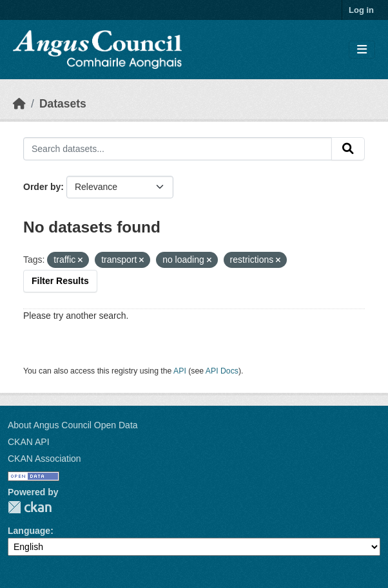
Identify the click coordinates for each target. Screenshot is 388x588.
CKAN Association (44, 459)
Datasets (63, 104)
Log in (361, 10)
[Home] (19, 104)
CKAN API (29, 442)
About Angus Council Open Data (73, 425)
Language (29, 531)
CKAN (30, 507)
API (180, 371)
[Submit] (348, 149)
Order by (42, 187)
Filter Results (60, 281)
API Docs (222, 371)
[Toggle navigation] (362, 50)
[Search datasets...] (178, 149)
